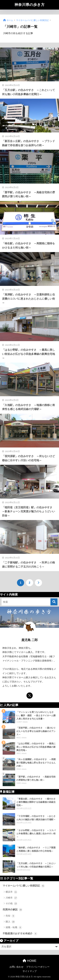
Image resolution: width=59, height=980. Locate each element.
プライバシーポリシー (38, 967)
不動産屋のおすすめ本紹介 (20, 934)
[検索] (54, 602)
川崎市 (12, 898)
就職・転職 (14, 928)
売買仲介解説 (13, 910)
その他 (12, 904)
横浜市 (12, 892)
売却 (10, 916)
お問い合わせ (17, 967)
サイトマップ (30, 971)
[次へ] (38, 583)
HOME (29, 961)
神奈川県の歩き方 (30, 5)
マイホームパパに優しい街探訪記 (24, 886)
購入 (10, 922)
